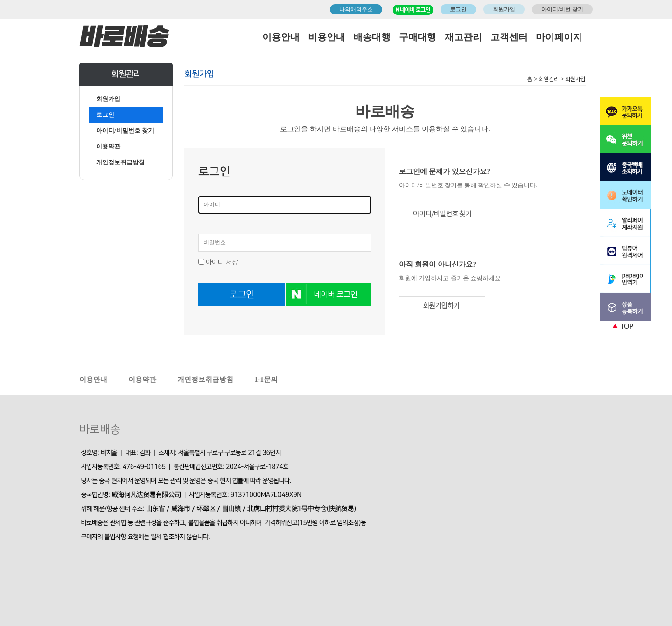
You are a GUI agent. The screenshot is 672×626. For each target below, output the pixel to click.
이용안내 (281, 37)
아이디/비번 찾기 (562, 9)
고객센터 (509, 37)
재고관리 (463, 37)
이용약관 (108, 146)
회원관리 (549, 79)
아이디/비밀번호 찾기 (125, 130)
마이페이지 (559, 37)
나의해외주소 (356, 9)
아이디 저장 (222, 262)
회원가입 (504, 9)
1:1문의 (266, 380)
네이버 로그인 (336, 295)
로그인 (458, 9)
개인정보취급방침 (120, 162)
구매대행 (418, 37)
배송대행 (372, 37)
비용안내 (327, 37)
